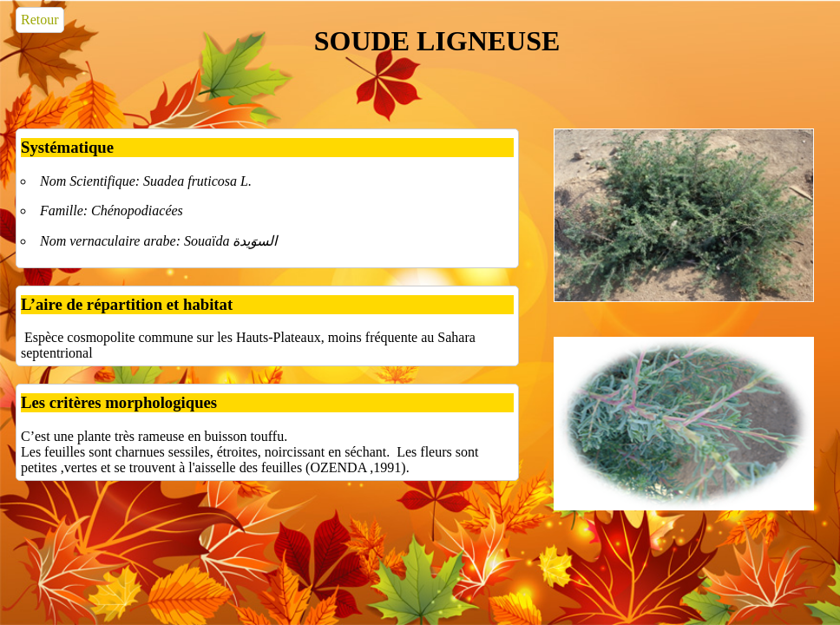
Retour (40, 20)
